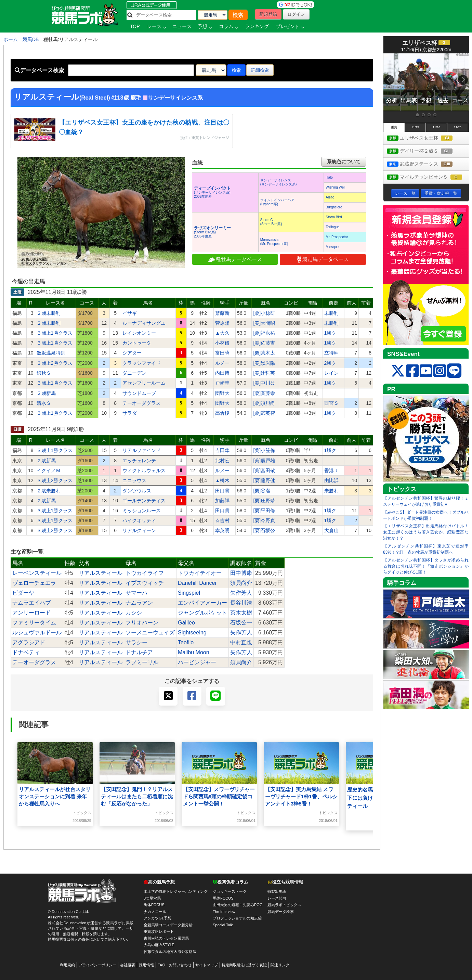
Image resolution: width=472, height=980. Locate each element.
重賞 (394, 127)
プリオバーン (142, 623)
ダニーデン (134, 373)
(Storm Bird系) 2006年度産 (212, 232)
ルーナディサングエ (144, 323)
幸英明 (222, 530)
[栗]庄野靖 (264, 501)
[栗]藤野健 (264, 480)
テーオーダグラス (142, 403)
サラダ (130, 413)
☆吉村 (222, 520)
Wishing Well (336, 187)
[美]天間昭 (264, 323)
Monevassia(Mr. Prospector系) (274, 242)
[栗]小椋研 (264, 313)
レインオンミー (139, 333)
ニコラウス (134, 480)
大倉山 (331, 530)
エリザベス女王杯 (426, 138)
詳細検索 (260, 70)
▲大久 (222, 333)
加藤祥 (222, 501)
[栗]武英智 (264, 413)
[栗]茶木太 (264, 353)
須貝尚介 (241, 583)
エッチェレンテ (139, 461)
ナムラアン (139, 603)
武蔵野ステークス (426, 164)
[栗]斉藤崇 (264, 393)
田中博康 (241, 573)
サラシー (136, 642)
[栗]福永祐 (264, 333)
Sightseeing (192, 633)
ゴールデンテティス (144, 501)
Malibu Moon (194, 652)
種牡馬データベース (235, 259)
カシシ (134, 613)
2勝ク (330, 363)
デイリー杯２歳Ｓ (426, 151)
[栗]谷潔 (262, 491)
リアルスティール (101, 573)
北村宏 (222, 461)
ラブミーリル (142, 662)
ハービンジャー (197, 662)
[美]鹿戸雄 (264, 461)
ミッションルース (142, 511)
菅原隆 (222, 323)
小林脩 (222, 343)
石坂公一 (241, 623)
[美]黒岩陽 (264, 363)
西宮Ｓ (331, 403)
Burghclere (334, 207)
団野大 (222, 393)
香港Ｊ (331, 470)
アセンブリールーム (144, 383)
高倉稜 (222, 413)
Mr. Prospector (337, 237)
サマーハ (136, 593)
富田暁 (222, 353)
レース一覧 (405, 193)
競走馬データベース (323, 259)
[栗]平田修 (264, 511)
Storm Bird (334, 217)
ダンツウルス (137, 491)
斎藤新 (222, 313)
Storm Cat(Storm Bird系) (271, 222)
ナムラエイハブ (31, 603)
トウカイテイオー (200, 573)
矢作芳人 (241, 593)
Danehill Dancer (197, 583)
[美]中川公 (264, 383)
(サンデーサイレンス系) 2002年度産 (212, 192)
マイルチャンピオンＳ (428, 177)
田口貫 (222, 491)
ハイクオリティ (139, 520)
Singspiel (189, 593)
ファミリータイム (34, 623)
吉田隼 (222, 450)
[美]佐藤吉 (264, 343)
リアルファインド (142, 450)
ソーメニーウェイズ (150, 633)
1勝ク (330, 333)
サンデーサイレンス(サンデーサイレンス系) (279, 182)
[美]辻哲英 (264, 373)
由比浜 (331, 480)
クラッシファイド (142, 363)
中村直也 (241, 642)
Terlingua (333, 227)
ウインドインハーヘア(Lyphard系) (277, 202)
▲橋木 (222, 480)
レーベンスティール (37, 573)
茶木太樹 (241, 613)
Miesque (332, 247)
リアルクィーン (139, 530)
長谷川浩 (241, 603)
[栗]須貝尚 (264, 403)
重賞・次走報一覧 (441, 193)
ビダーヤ (23, 593)
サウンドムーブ (139, 393)
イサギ (130, 313)
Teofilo (186, 642)
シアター (132, 353)
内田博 (222, 373)
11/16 (436, 127)
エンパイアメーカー (202, 603)
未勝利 (331, 313)
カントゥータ (137, 343)
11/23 (458, 127)
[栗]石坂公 (264, 530)
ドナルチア (139, 652)
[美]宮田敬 (264, 470)
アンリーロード (31, 613)
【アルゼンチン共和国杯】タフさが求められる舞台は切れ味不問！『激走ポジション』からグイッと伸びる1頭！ (426, 566)
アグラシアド (29, 642)
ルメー (222, 363)
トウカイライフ (145, 573)
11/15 (415, 127)
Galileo (186, 623)
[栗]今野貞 (264, 520)
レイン (331, 373)
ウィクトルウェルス (144, 470)
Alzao (330, 197)
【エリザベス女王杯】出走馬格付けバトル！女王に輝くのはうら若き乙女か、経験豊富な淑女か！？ (426, 532)
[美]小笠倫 (264, 450)
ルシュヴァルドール (37, 633)
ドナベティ (26, 652)
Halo (329, 177)
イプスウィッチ (145, 583)
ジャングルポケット (202, 613)
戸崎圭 (222, 383)
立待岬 (331, 353)
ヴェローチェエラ (34, 583)
